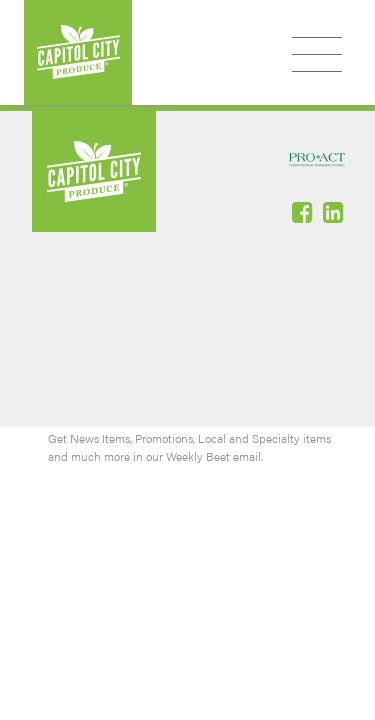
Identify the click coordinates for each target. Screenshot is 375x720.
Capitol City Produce (78, 52)
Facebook (304, 212)
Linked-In (335, 212)
